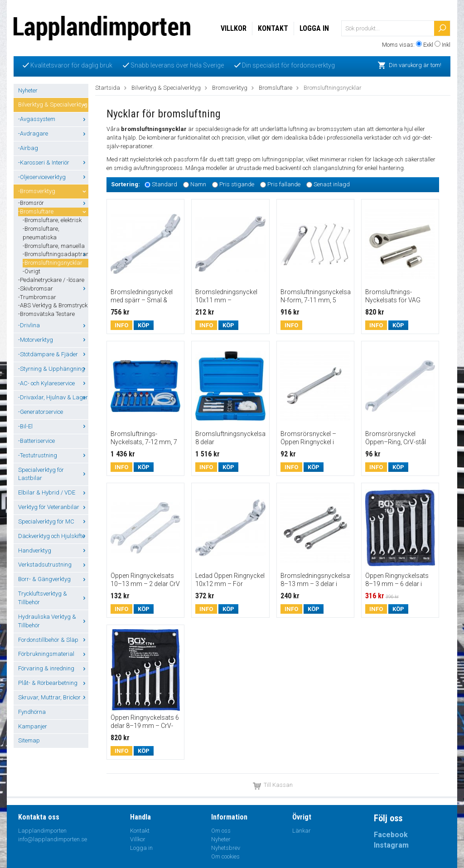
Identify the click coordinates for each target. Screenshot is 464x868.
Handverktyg (53, 550)
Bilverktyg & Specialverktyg (53, 104)
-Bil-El (53, 426)
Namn (198, 184)
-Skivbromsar (53, 289)
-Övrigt (31, 271)
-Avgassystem (53, 119)
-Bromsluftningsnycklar (53, 263)
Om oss (221, 831)
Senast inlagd (332, 184)
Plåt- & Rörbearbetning (53, 683)
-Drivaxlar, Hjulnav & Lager (53, 397)
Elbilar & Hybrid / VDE (53, 492)
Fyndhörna (32, 712)
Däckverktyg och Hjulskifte (53, 536)
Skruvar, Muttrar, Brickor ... (53, 697)
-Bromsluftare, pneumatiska (41, 233)
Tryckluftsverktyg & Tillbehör (53, 598)
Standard (164, 184)
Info (121, 325)
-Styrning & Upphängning (53, 369)
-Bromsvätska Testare (46, 314)
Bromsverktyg (230, 88)
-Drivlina (53, 325)
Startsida (108, 88)
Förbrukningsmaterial (53, 654)
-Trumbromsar (37, 297)
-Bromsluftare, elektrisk (52, 220)
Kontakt (273, 28)
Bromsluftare (275, 88)
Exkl (428, 45)
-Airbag (28, 148)
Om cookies (225, 856)
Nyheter (28, 90)
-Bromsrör (53, 203)
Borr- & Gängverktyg (53, 579)
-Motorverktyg (53, 340)
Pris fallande (284, 184)
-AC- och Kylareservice (53, 383)
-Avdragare (53, 133)
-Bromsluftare (53, 211)
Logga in (314, 28)
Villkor (234, 28)
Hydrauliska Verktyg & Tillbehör (53, 621)
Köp (144, 325)
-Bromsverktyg (53, 191)
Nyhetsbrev (226, 848)
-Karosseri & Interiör (53, 162)
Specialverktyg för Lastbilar (53, 474)
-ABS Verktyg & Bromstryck (53, 305)
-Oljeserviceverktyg (53, 177)
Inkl (446, 45)
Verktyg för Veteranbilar (53, 507)
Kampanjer (33, 726)
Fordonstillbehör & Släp (53, 640)
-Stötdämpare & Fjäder (53, 354)
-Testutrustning (53, 455)
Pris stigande (237, 184)
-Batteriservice (36, 441)
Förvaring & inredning (53, 668)
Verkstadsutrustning (53, 565)
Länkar (302, 831)
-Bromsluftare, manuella (54, 246)
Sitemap (29, 740)
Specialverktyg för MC (53, 521)
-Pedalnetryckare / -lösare (51, 280)
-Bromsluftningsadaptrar (56, 254)
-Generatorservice (41, 412)
